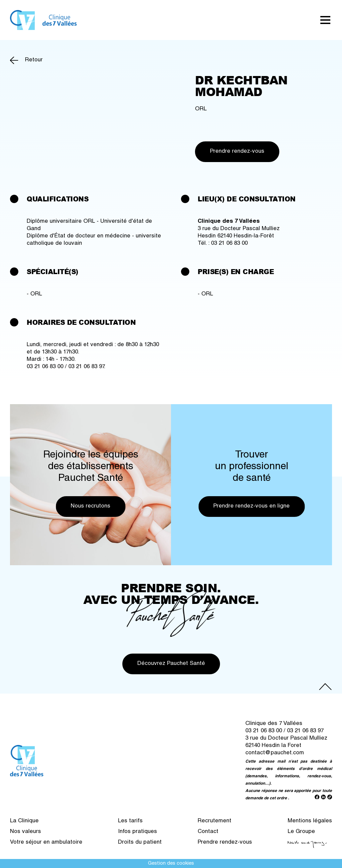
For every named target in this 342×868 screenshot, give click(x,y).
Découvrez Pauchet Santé (171, 664)
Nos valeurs (25, 832)
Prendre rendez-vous (237, 152)
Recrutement (214, 821)
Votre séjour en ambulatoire (46, 842)
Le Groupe (301, 832)
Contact (208, 832)
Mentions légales (310, 821)
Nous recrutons (90, 506)
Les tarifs (130, 821)
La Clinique (24, 821)
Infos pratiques (137, 832)
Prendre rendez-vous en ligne (251, 506)
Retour (34, 60)
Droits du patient (140, 842)
